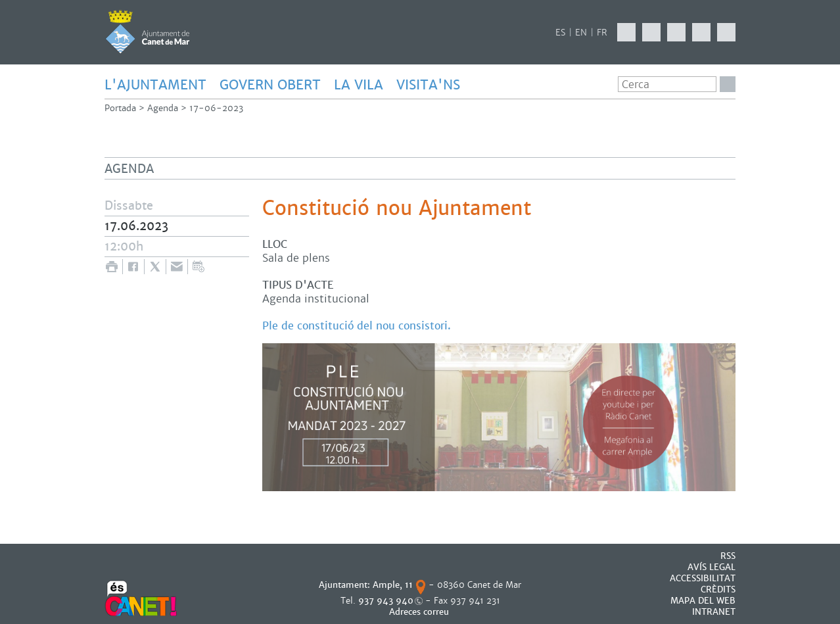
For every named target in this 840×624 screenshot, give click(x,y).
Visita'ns (428, 85)
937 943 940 (386, 601)
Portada (120, 108)
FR (602, 33)
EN (581, 33)
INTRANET (714, 612)
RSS (728, 556)
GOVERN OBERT (270, 85)
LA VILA (359, 85)
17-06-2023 (216, 108)
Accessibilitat (703, 578)
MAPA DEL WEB (703, 601)
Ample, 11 (393, 585)
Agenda (163, 108)
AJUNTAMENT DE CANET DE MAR (148, 32)
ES (560, 33)
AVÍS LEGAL (712, 567)
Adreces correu (420, 612)
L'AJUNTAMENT (155, 85)
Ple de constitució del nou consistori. (357, 326)
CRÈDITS (718, 589)
